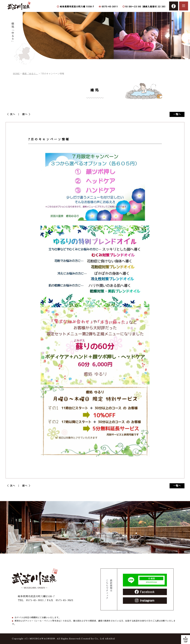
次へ (14, 114)
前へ (24, 114)
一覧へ (177, 114)
